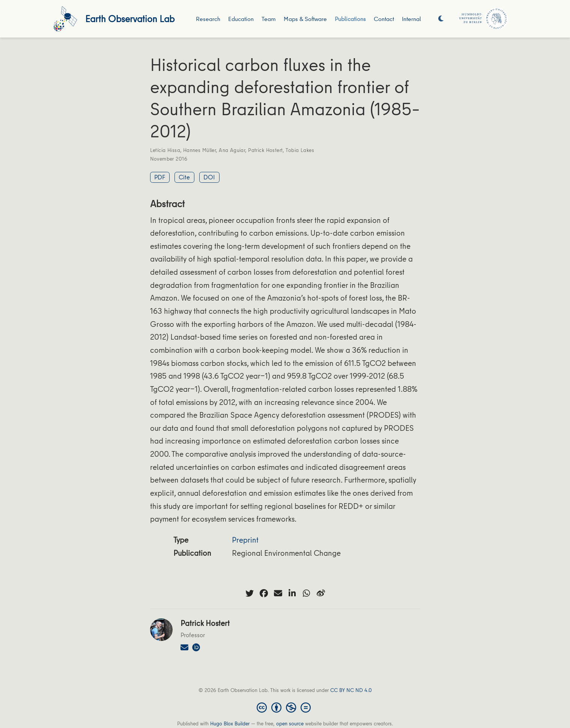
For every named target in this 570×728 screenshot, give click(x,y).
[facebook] (264, 593)
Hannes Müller (199, 150)
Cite (184, 177)
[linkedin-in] (292, 593)
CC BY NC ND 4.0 (351, 690)
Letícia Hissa (165, 150)
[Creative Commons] (285, 707)
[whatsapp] (307, 593)
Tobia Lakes (300, 150)
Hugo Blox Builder (230, 723)
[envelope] (278, 593)
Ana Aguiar (232, 150)
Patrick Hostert (265, 150)
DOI (209, 177)
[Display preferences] (441, 19)
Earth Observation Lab (130, 19)
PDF (160, 177)
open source (290, 723)
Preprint (245, 540)
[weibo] (321, 593)
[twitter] (250, 593)
